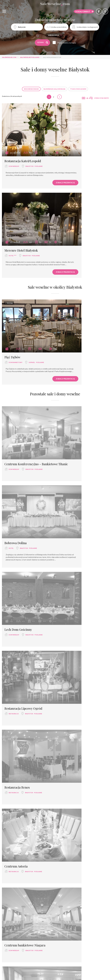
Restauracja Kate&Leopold (23, 142)
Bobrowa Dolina (70, 329)
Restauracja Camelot (73, 582)
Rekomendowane (31, 89)
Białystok (30, 148)
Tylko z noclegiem (78, 89)
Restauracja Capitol (18, 643)
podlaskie (39, 148)
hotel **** (67, 148)
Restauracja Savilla (17, 703)
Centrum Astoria (71, 462)
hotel (66, 334)
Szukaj (43, 43)
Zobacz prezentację (37, 167)
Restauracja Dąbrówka (75, 522)
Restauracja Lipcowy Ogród (78, 402)
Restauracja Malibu (18, 582)
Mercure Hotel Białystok (76, 142)
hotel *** (12, 768)
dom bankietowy (16, 241)
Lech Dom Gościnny (18, 402)
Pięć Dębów (12, 235)
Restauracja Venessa (73, 643)
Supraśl (32, 241)
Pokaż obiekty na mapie (69, 43)
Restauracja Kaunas (73, 703)
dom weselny (14, 148)
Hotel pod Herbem (17, 823)
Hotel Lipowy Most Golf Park (79, 763)
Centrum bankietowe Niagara (25, 522)
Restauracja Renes (17, 462)
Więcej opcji (55, 35)
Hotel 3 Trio (13, 763)
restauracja (68, 407)
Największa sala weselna (54, 89)
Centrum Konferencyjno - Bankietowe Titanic (23, 331)
